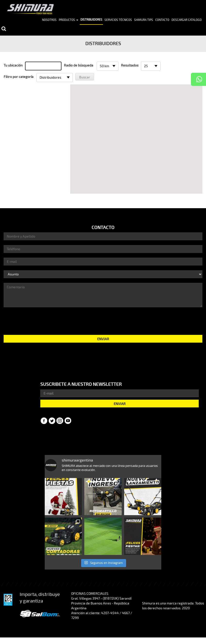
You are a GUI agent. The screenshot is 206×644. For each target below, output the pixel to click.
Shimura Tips (144, 20)
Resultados (130, 65)
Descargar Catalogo (187, 20)
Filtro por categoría (19, 77)
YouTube (68, 421)
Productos (69, 20)
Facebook (44, 421)
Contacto (162, 20)
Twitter (52, 421)
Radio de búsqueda (79, 65)
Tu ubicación (13, 65)
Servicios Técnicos (118, 20)
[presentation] (103, 321)
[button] (136, 135)
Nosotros (49, 20)
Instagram (60, 421)
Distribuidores (91, 20)
